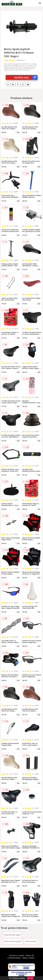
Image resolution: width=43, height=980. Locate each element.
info (18, 132)
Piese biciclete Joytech (13, 941)
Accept (30, 978)
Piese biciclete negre (12, 935)
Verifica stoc (26, 77)
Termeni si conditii (17, 955)
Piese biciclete (31, 941)
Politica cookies (28, 958)
